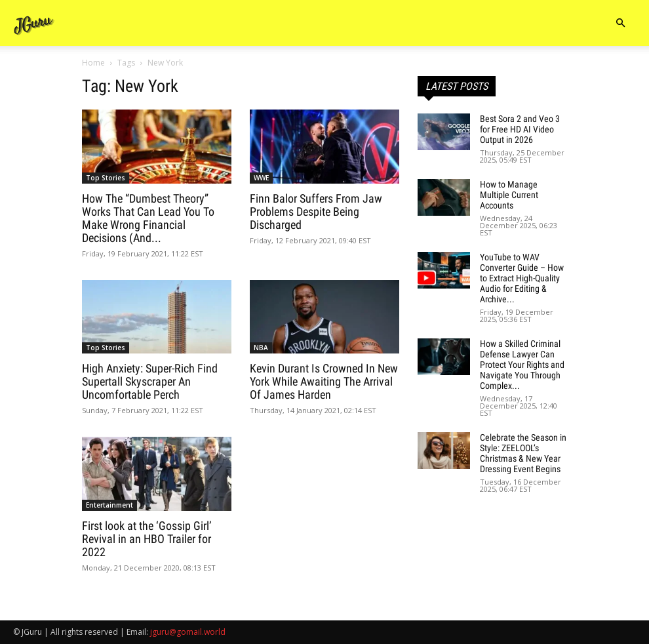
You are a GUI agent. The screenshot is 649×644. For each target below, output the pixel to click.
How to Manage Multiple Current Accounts (509, 195)
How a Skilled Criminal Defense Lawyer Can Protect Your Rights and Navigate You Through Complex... (522, 365)
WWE (261, 178)
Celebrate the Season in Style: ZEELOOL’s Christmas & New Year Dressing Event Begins (523, 453)
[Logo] (34, 23)
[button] (620, 23)
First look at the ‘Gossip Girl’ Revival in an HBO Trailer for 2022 (147, 539)
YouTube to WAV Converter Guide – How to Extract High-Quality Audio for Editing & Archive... (522, 278)
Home (93, 63)
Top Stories (106, 178)
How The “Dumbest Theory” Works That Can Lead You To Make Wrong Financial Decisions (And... (148, 218)
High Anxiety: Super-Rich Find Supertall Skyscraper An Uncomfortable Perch (150, 381)
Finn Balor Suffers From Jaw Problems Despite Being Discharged (316, 211)
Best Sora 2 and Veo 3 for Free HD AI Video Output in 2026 (520, 129)
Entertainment (109, 505)
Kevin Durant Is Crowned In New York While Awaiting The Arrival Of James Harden (324, 381)
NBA (261, 348)
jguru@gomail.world (188, 632)
